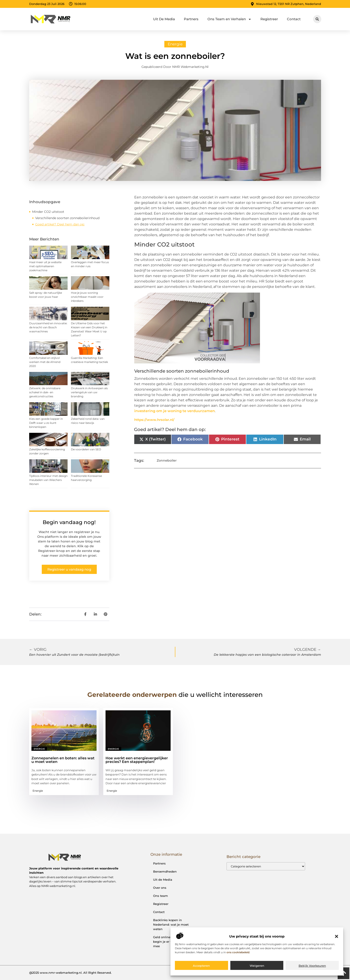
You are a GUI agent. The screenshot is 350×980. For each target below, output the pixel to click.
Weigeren (257, 966)
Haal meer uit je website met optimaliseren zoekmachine (45, 266)
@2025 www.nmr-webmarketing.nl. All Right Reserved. (70, 973)
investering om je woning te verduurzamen (175, 411)
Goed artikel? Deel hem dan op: (60, 224)
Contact (294, 19)
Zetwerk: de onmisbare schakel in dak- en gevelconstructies (45, 392)
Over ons (160, 888)
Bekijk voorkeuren (312, 966)
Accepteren (201, 966)
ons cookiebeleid (238, 952)
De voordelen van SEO (86, 449)
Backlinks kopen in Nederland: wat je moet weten (171, 924)
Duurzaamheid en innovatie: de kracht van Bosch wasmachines (48, 327)
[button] (337, 936)
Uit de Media (163, 880)
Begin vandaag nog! (69, 522)
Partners (191, 19)
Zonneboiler (167, 460)
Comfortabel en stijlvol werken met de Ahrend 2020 (45, 362)
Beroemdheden (165, 871)
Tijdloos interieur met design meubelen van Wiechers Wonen (48, 480)
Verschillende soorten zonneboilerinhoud (67, 218)
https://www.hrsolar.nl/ (154, 420)
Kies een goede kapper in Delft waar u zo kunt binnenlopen (46, 423)
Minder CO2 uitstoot (48, 212)
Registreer (269, 19)
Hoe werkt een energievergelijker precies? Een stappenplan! (137, 760)
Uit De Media (164, 19)
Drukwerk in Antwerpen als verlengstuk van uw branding (89, 392)
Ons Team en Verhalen (229, 19)
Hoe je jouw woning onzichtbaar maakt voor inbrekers (87, 297)
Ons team (161, 896)
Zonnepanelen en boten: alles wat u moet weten (63, 760)
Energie (175, 44)
